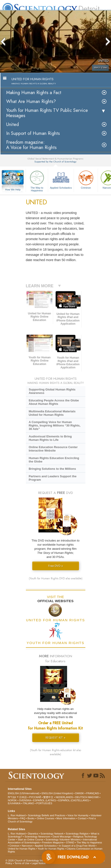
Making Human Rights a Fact (34, 93)
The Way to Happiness (37, 180)
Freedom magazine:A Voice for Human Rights (31, 145)
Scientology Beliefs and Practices (47, 815)
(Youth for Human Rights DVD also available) (56, 578)
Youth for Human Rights (51, 849)
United (12, 125)
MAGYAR (93, 797)
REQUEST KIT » (55, 738)
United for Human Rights (22, 849)
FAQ (23, 818)
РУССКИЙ (35, 797)
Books (31, 818)
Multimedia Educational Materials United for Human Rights (52, 413)
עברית (12, 797)
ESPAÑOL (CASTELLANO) (74, 800)
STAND (70, 842)
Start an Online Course (30, 840)
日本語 (23, 797)
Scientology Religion (77, 834)
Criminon (86, 179)
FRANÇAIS (93, 793)
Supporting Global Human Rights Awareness (52, 391)
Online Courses (46, 818)
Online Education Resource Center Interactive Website (53, 449)
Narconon (27, 846)
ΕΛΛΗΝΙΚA (14, 803)
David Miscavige (62, 837)
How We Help (13, 190)
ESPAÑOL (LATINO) (45, 800)
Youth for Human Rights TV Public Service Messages (47, 113)
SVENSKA (25, 800)
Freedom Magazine (53, 842)
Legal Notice (39, 863)
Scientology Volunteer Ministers (63, 840)
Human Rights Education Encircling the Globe (54, 460)
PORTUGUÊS (44, 803)
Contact (82, 818)
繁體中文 (48, 797)
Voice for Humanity (78, 815)
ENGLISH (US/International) (24, 793)
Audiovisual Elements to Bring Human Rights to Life (50, 438)
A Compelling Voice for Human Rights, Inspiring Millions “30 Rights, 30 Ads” (54, 425)
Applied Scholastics (61, 179)
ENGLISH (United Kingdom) (57, 793)
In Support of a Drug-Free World (77, 846)
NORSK (12, 800)
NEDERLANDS (64, 797)
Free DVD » (56, 566)
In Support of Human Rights (33, 133)
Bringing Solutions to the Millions (52, 469)
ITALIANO (28, 803)
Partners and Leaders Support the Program (53, 478)
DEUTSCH (81, 797)
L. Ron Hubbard (17, 815)
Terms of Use (22, 863)
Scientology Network (52, 834)
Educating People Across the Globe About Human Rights (54, 402)
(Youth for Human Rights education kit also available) (55, 752)
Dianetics (33, 834)
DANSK (80, 793)
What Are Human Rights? (31, 101)
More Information (66, 818)
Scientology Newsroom (37, 837)
